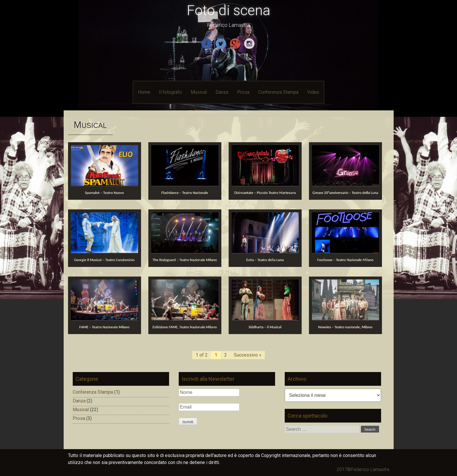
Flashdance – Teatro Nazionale (185, 193)
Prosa (243, 92)
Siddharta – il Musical (265, 327)
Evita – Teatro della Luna (265, 260)
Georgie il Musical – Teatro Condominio (104, 260)
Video (313, 92)
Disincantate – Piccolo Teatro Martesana (265, 193)
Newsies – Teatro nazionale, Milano (345, 327)
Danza (222, 92)
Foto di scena (229, 10)
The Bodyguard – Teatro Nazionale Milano (185, 260)
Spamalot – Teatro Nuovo (104, 193)
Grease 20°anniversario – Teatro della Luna (345, 193)
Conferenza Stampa (278, 92)
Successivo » (248, 355)
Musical (199, 92)
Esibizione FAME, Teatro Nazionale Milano (185, 327)
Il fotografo (170, 92)
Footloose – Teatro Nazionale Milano (345, 260)
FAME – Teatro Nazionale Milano (105, 327)
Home (144, 92)
